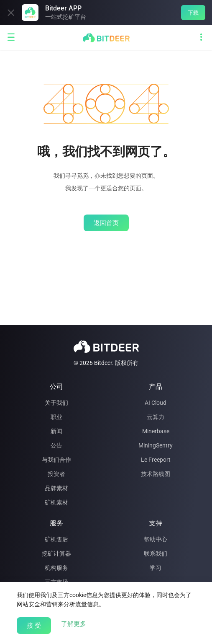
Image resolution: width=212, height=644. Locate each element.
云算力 (156, 417)
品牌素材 (56, 488)
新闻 (56, 431)
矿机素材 (56, 502)
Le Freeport (156, 460)
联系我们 (156, 553)
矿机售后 (56, 539)
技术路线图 (156, 474)
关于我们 (56, 403)
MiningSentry (156, 445)
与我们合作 (56, 460)
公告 (56, 445)
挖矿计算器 (56, 553)
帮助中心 (156, 539)
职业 (56, 417)
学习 (156, 568)
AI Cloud (156, 403)
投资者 (56, 474)
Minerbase (156, 431)
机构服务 (56, 568)
